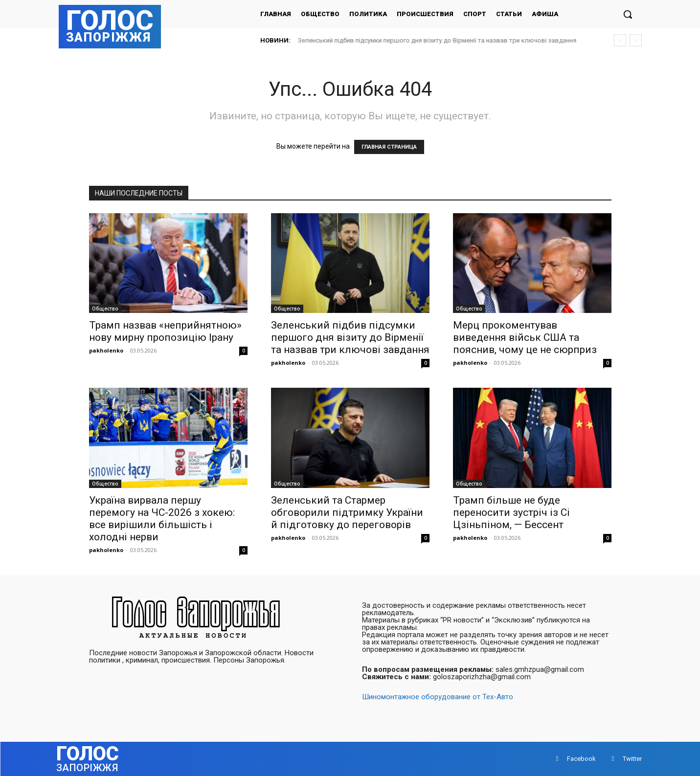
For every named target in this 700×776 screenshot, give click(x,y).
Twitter (632, 759)
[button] (628, 14)
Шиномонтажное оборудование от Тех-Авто (438, 697)
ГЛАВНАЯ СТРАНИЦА (389, 147)
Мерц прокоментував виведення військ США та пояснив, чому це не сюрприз (525, 337)
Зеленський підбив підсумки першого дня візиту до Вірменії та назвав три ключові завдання (437, 40)
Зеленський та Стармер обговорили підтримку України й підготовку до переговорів (347, 512)
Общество (105, 309)
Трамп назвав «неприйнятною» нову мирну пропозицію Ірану (165, 331)
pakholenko (106, 350)
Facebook (581, 759)
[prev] (620, 40)
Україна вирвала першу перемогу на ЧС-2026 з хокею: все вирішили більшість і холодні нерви (162, 519)
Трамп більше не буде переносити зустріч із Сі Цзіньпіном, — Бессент (511, 512)
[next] (636, 40)
